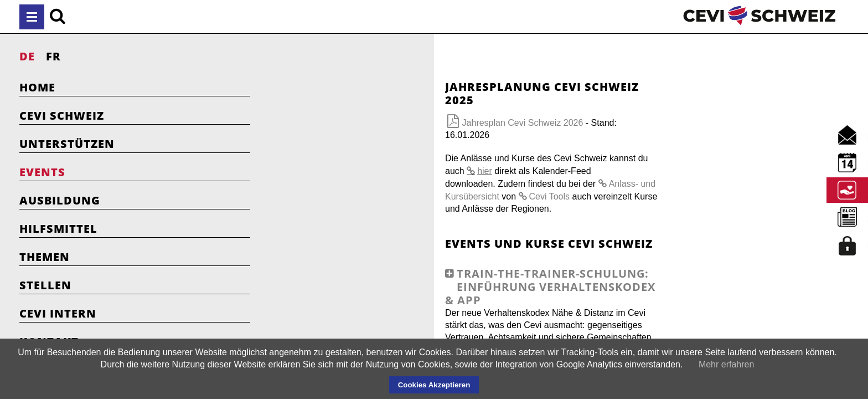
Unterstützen (67, 144)
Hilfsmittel (58, 229)
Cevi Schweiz (62, 116)
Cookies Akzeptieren (434, 385)
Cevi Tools (405, 159)
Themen (45, 257)
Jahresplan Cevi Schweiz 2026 (378, 109)
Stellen (45, 285)
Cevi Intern (58, 313)
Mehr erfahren (727, 364)
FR (53, 56)
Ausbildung (60, 200)
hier (545, 133)
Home (37, 87)
